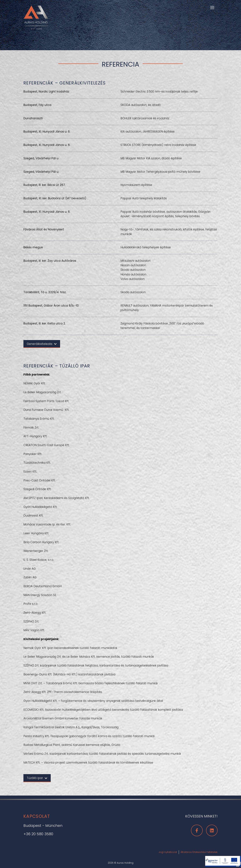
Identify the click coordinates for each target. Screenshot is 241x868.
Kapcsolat (37, 816)
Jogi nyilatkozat (168, 852)
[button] (212, 7)
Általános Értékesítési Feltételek (199, 852)
